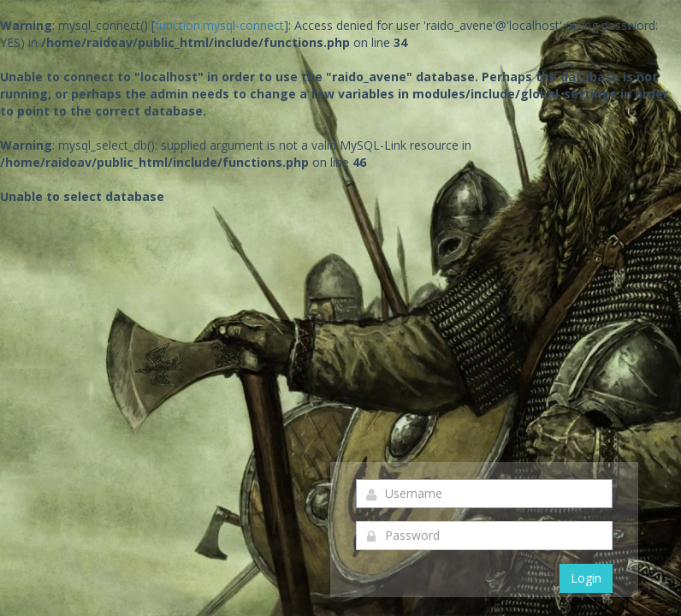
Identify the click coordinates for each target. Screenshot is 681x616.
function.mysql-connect (219, 25)
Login (586, 578)
